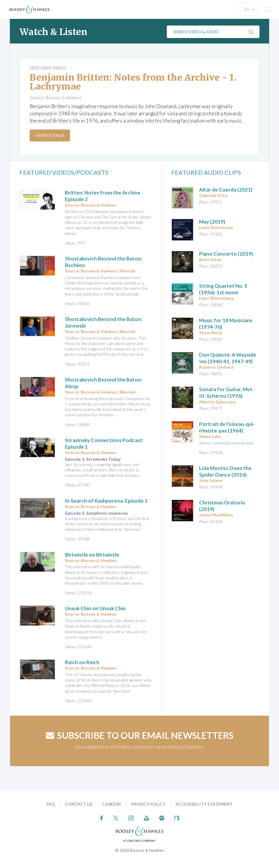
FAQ (51, 804)
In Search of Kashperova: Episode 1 (106, 501)
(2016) (225, 471)
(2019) (212, 222)
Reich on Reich (82, 662)
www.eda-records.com (233, 443)
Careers (112, 804)
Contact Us (79, 804)
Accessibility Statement (204, 804)
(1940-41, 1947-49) (228, 358)
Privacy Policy (148, 804)
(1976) (226, 392)
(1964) (227, 427)
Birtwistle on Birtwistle (92, 555)
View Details (50, 135)
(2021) (226, 190)
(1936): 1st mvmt (223, 289)
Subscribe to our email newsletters (140, 735)
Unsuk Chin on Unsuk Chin (95, 608)
